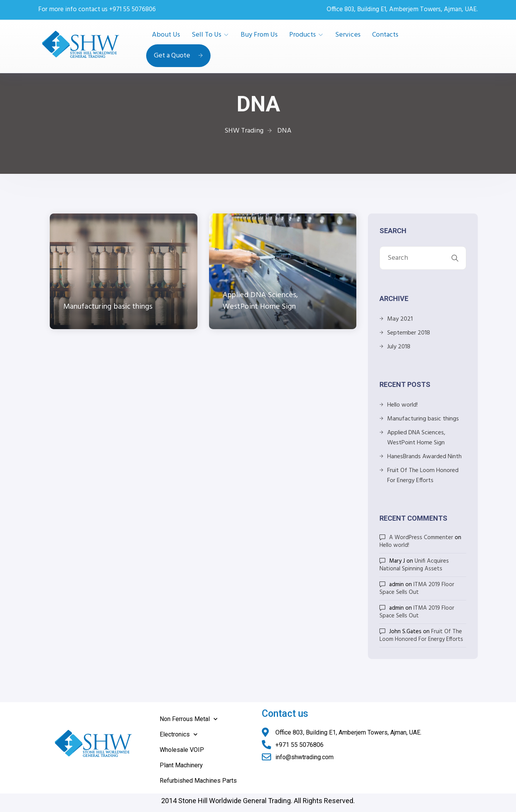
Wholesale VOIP (182, 750)
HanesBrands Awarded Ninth (424, 457)
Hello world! (402, 405)
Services (348, 35)
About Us (166, 35)
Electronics (179, 734)
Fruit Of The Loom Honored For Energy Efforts (423, 476)
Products (303, 35)
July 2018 (399, 347)
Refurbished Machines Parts (198, 781)
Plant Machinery (181, 765)
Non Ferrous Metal (189, 719)
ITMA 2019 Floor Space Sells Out (417, 588)
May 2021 (400, 319)
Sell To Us (207, 35)
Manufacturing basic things (423, 419)
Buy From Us (259, 35)
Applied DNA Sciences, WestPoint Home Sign (416, 438)
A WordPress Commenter (421, 538)
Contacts (385, 35)
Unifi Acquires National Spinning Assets (414, 565)
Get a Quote (178, 56)
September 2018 (409, 333)
